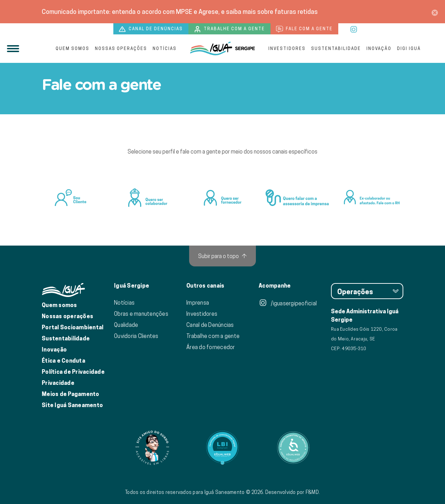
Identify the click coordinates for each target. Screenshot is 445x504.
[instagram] (354, 28)
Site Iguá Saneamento (72, 405)
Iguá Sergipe (132, 286)
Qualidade (126, 325)
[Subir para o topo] (222, 256)
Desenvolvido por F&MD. (293, 492)
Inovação (379, 48)
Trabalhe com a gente (229, 29)
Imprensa (198, 303)
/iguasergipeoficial (288, 303)
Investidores (287, 48)
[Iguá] (222, 49)
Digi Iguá (409, 48)
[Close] (435, 12)
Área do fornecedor (211, 347)
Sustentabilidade (336, 48)
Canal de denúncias (151, 29)
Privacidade (58, 383)
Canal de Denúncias (210, 325)
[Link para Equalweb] (222, 448)
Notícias (165, 48)
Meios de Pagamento (71, 394)
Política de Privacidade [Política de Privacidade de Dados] (73, 372)
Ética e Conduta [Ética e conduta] (63, 361)
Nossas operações (121, 48)
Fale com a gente (304, 29)
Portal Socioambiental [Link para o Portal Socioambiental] (72, 327)
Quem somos (72, 48)
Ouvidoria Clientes (136, 336)
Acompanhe (275, 286)
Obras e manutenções (141, 314)
